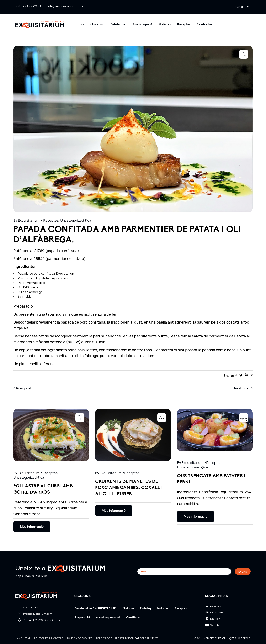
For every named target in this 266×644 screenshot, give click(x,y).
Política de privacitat (48, 638)
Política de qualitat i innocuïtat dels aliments (127, 638)
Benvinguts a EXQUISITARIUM (95, 609)
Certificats (133, 618)
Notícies (165, 25)
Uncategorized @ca (76, 220)
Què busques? (142, 25)
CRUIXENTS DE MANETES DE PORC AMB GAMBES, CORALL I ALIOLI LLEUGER (129, 488)
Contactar (204, 25)
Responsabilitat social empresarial (97, 618)
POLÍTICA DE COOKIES (79, 638)
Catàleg (117, 25)
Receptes (184, 25)
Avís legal (24, 638)
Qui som (97, 25)
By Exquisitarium (26, 220)
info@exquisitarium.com (65, 6)
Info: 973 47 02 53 (28, 6)
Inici (81, 25)
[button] (242, 7)
